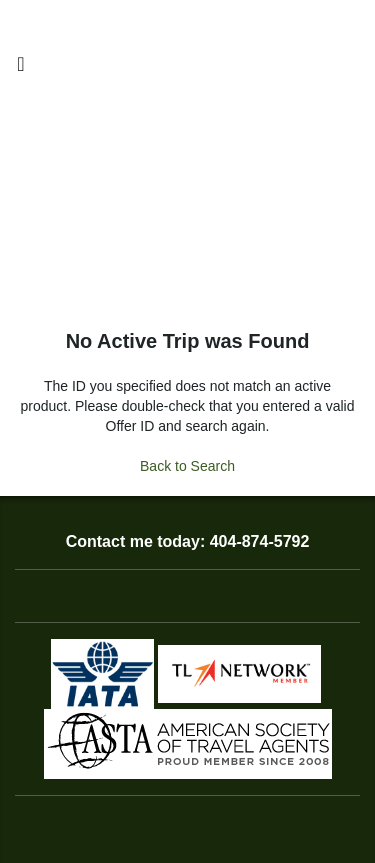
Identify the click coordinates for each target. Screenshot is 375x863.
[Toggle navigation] (21, 69)
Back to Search (187, 466)
